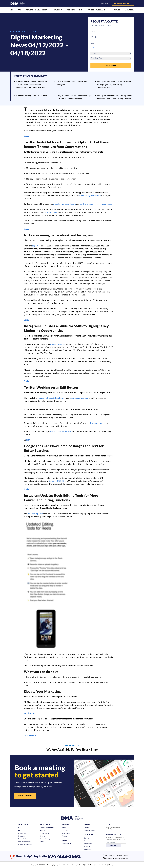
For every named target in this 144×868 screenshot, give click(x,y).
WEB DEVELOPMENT (74, 10)
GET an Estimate (111, 65)
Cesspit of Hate (50, 212)
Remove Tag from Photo (90, 195)
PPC (20, 10)
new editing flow (35, 514)
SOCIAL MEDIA (57, 10)
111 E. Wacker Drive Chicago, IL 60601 (117, 855)
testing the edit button (60, 431)
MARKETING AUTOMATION (96, 10)
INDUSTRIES (115, 10)
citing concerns (95, 423)
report (35, 246)
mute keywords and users (65, 204)
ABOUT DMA (129, 10)
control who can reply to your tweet (96, 204)
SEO (12, 10)
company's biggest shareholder (51, 398)
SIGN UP (113, 846)
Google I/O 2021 (56, 481)
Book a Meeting (25, 796)
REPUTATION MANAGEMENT (36, 10)
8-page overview (58, 344)
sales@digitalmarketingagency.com (117, 858)
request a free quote (123, 4)
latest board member (79, 398)
